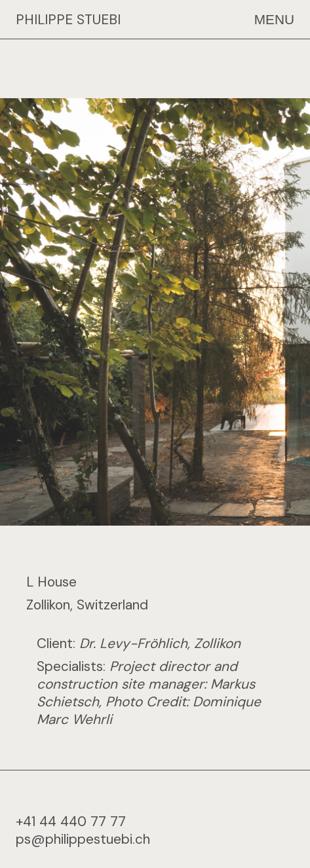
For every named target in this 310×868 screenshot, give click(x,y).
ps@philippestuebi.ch (83, 832)
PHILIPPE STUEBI (68, 19)
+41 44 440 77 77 (71, 814)
